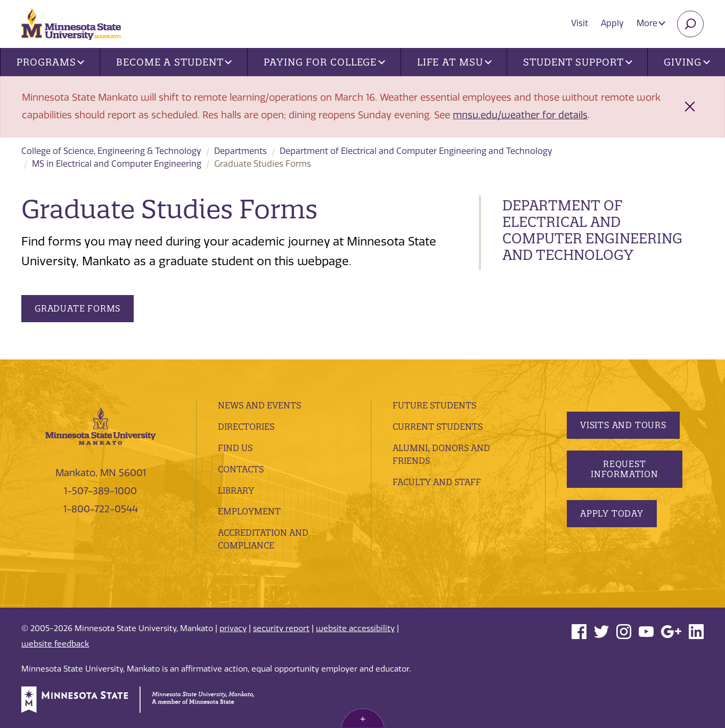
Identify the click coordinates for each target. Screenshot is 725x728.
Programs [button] (50, 62)
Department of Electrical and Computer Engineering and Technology (416, 151)
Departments (241, 151)
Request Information (625, 469)
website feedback (55, 644)
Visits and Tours (623, 425)
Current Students (438, 427)
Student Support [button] (577, 62)
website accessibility (355, 628)
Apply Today (612, 513)
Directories (246, 427)
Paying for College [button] (324, 62)
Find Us (235, 448)
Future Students (434, 405)
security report (281, 628)
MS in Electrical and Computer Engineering (117, 164)
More (651, 23)
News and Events (259, 405)
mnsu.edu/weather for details (520, 115)
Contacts (241, 469)
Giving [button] (687, 62)
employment (249, 511)
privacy (233, 628)
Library (236, 490)
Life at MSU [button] (454, 62)
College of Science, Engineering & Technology (111, 151)
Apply (612, 23)
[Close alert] (690, 107)
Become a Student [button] (174, 62)
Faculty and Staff (437, 482)
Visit (580, 23)
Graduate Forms (78, 308)
